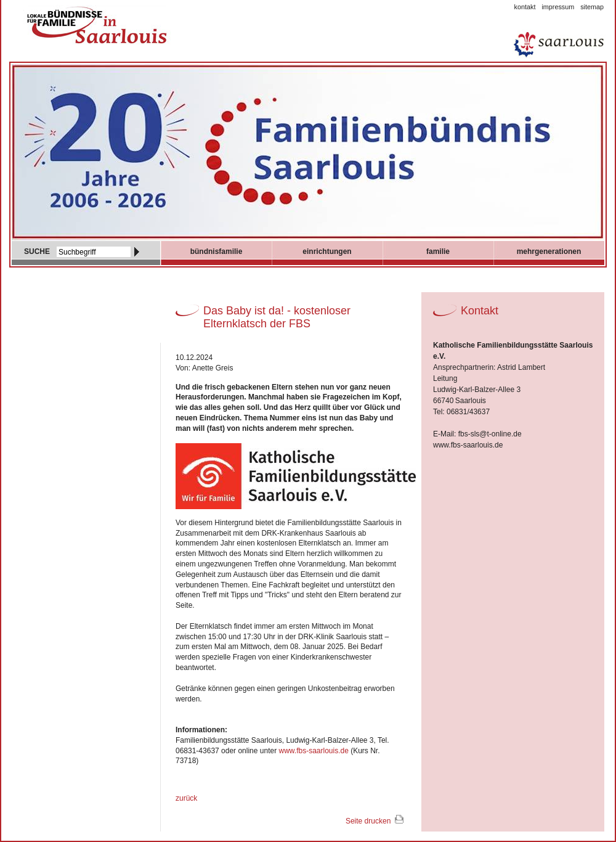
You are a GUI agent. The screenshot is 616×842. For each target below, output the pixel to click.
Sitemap (592, 7)
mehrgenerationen (549, 251)
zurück (186, 798)
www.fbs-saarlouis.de (313, 751)
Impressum (558, 7)
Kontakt (525, 7)
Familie (438, 251)
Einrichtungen (327, 251)
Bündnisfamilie (217, 251)
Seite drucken (368, 821)
